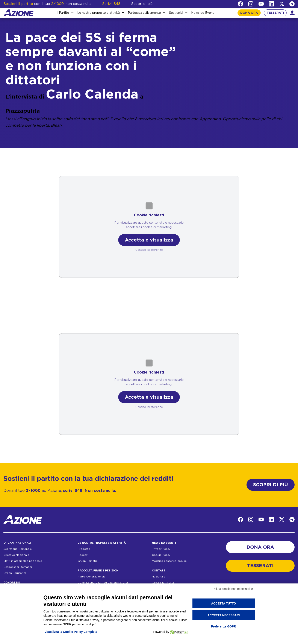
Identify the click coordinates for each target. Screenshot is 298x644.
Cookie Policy (161, 555)
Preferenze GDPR (224, 626)
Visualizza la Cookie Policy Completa (71, 632)
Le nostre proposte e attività (98, 13)
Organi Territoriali (15, 573)
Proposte (84, 549)
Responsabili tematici (18, 567)
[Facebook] (241, 4)
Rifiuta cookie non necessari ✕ (233, 589)
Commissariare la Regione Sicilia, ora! (103, 583)
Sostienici (176, 13)
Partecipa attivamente (144, 13)
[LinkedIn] (271, 4)
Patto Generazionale (92, 577)
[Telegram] (292, 4)
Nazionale (159, 577)
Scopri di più (142, 4)
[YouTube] (261, 4)
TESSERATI (275, 13)
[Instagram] (251, 4)
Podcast (83, 555)
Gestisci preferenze (149, 250)
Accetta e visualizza (149, 240)
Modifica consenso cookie (169, 561)
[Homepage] (18, 13)
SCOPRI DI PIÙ (271, 485)
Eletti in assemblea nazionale (23, 561)
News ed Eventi (203, 13)
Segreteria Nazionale (18, 549)
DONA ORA (249, 13)
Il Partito (63, 13)
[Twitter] (282, 4)
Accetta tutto (224, 603)
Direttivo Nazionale (16, 555)
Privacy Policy (161, 549)
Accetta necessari (223, 615)
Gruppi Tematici (88, 561)
